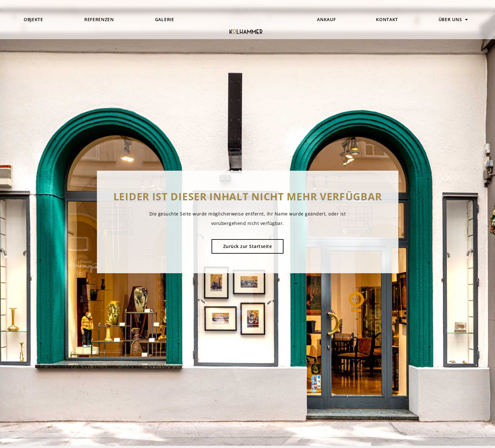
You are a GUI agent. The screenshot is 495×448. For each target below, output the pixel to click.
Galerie (165, 19)
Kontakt (387, 19)
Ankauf (326, 19)
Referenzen (99, 19)
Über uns (453, 20)
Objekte (33, 19)
